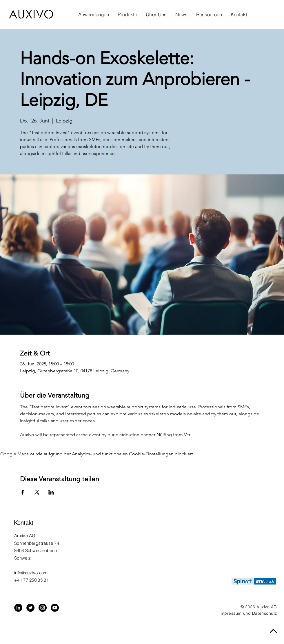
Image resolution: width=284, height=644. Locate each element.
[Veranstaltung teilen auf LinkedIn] (51, 492)
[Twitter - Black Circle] (30, 608)
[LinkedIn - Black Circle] (18, 608)
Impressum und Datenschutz (248, 613)
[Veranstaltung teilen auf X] (37, 492)
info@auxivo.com (31, 573)
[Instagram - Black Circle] (43, 608)
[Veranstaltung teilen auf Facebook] (23, 492)
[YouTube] (55, 608)
